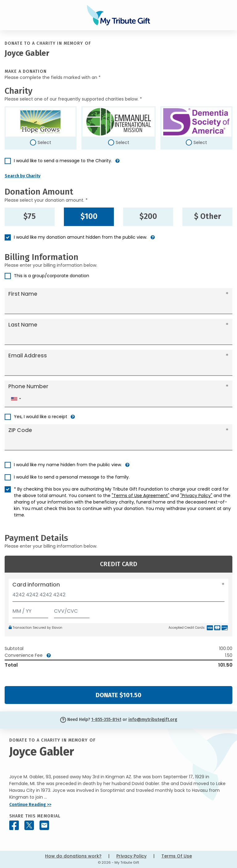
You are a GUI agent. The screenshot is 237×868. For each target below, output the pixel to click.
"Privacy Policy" (196, 496)
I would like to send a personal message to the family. (72, 477)
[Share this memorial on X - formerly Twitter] (29, 825)
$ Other (208, 216)
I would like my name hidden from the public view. (68, 465)
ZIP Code (20, 430)
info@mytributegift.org (153, 720)
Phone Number (28, 386)
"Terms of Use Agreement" (141, 496)
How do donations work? (73, 856)
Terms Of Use (177, 856)
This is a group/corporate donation (52, 276)
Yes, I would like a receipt (41, 417)
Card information (36, 585)
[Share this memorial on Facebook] (14, 825)
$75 (30, 216)
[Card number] (118, 596)
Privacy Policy (131, 856)
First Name (23, 294)
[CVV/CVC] (72, 610)
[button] (118, 163)
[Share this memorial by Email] (44, 825)
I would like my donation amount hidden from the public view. (81, 237)
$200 (148, 216)
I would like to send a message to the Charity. (63, 161)
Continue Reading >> (30, 805)
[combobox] (16, 399)
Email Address (28, 356)
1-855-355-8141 (106, 720)
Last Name (23, 325)
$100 (89, 216)
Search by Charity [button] (23, 176)
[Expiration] (30, 610)
